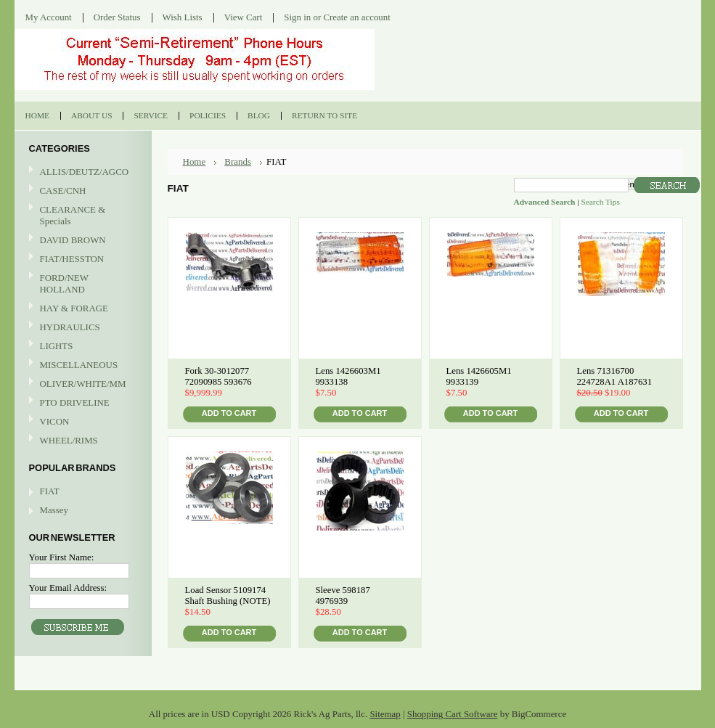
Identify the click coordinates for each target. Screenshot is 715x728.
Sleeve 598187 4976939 (343, 596)
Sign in (297, 17)
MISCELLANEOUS (81, 365)
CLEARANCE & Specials (73, 215)
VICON (81, 422)
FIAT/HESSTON (81, 259)
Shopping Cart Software (453, 714)
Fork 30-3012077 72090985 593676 (218, 376)
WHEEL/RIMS (69, 440)
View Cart (244, 17)
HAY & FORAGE (81, 309)
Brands (238, 161)
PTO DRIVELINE (81, 403)
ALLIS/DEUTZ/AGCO (81, 172)
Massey (54, 510)
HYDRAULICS (81, 328)
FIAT (50, 491)
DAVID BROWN (81, 241)
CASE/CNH (81, 191)
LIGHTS (57, 346)
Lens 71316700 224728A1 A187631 (615, 376)
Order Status (117, 17)
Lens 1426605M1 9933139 (479, 376)
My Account (49, 17)
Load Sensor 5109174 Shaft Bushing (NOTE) (228, 596)
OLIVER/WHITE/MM (81, 384)
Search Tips (600, 202)
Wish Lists (183, 17)
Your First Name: (62, 557)
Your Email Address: (68, 588)
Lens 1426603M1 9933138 (348, 376)
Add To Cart (229, 413)
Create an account (356, 17)
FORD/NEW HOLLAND (81, 283)
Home (195, 161)
